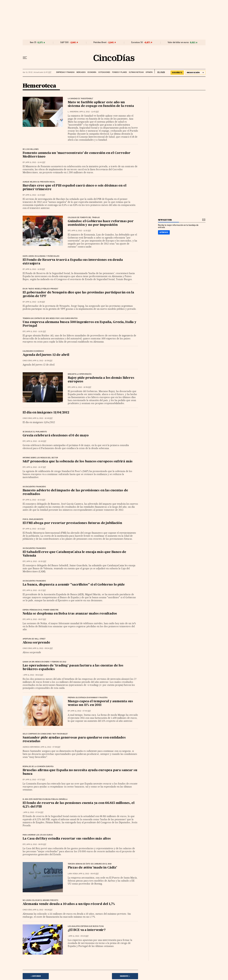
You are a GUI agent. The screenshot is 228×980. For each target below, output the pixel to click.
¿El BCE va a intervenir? (87, 930)
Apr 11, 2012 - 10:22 (36, 500)
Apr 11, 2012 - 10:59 (43, 361)
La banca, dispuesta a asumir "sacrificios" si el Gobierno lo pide (74, 585)
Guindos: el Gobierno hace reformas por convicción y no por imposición (101, 223)
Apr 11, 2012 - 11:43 (35, 195)
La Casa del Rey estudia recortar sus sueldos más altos (67, 839)
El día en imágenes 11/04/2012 (46, 413)
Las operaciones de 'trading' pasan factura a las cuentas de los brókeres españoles (73, 668)
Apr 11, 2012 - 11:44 (36, 162)
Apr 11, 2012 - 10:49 (43, 418)
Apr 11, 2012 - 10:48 (36, 441)
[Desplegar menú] (25, 58)
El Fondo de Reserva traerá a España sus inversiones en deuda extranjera (73, 262)
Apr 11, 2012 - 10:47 (36, 467)
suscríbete (177, 73)
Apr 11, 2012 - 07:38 (51, 747)
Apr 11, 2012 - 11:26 (35, 302)
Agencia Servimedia (31, 747)
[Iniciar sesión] (195, 73)
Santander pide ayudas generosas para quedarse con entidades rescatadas (74, 740)
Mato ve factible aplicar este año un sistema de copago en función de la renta (101, 104)
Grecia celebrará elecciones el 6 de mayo (56, 436)
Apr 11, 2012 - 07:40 (81, 711)
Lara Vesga (73, 874)
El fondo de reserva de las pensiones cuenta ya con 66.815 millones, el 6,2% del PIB (79, 805)
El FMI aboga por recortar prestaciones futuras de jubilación (72, 523)
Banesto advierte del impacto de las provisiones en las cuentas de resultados (75, 492)
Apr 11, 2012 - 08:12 (33, 675)
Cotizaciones (104, 72)
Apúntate (164, 232)
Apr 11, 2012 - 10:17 (36, 590)
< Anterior (36, 976)
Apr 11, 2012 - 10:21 (35, 529)
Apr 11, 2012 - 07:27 (35, 780)
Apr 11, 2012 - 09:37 (36, 619)
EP (24, 162)
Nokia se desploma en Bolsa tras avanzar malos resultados (70, 614)
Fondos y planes (119, 72)
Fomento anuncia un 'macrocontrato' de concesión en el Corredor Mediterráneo (77, 155)
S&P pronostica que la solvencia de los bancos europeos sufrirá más (78, 462)
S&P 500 (64, 42)
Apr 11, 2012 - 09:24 (43, 648)
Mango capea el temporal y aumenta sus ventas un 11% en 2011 (100, 703)
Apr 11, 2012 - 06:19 (43, 910)
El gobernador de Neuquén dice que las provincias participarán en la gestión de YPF (78, 294)
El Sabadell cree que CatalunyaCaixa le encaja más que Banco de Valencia (74, 554)
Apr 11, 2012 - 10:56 (81, 387)
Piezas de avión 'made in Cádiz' (92, 868)
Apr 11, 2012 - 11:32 (81, 231)
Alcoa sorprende (36, 643)
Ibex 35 (33, 42)
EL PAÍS (160, 71)
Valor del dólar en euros (178, 42)
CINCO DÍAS (27, 361)
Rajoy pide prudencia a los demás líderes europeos (101, 380)
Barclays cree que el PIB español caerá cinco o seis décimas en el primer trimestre (74, 188)
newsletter (165, 220)
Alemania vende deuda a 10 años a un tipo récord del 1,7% (69, 904)
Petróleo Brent (100, 42)
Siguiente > (125, 976)
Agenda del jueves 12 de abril (46, 355)
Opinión (149, 72)
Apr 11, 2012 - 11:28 (35, 269)
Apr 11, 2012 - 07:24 (34, 812)
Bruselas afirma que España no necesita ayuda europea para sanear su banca (80, 772)
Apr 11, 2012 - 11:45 (89, 112)
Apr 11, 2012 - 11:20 (36, 331)
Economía (92, 72)
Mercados (81, 72)
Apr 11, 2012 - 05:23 (79, 936)
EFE (69, 231)
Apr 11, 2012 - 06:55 (36, 844)
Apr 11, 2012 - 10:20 (36, 561)
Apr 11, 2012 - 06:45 (89, 874)
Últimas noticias (136, 72)
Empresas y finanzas (65, 72)
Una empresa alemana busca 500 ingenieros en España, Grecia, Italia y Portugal (79, 324)
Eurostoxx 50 (137, 42)
